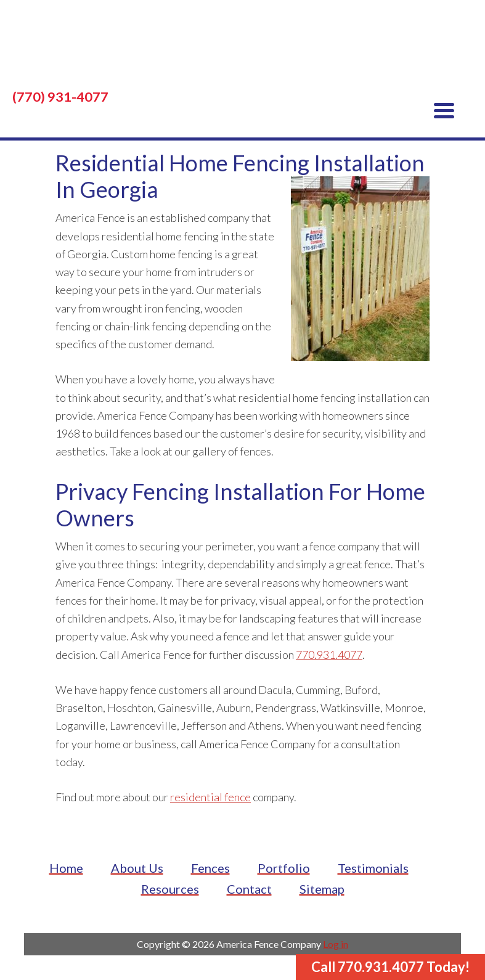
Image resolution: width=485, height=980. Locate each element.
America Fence (242, 49)
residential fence (210, 797)
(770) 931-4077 (60, 97)
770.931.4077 (329, 655)
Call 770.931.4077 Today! (390, 967)
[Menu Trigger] (444, 109)
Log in (336, 944)
